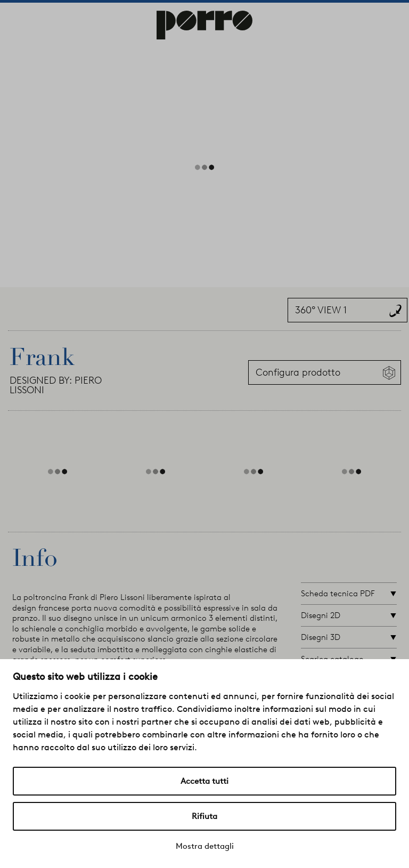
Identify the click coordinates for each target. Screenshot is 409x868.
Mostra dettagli (205, 846)
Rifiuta (204, 816)
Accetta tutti (204, 781)
